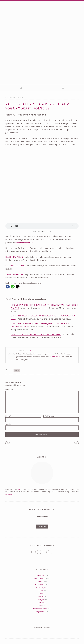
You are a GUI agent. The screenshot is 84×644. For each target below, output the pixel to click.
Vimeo (46, 551)
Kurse (41, 597)
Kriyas (41, 594)
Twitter (36, 551)
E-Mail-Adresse (49, 416)
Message (9, 389)
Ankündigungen (40, 579)
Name (8, 416)
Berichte (40, 582)
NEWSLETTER (55, 357)
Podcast (17, 371)
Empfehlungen (41, 585)
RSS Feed (52, 551)
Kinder (41, 591)
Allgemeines (40, 575)
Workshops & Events (40, 609)
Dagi (21, 97)
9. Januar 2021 (11, 97)
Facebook (9, 494)
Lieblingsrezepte (24, 242)
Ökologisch (41, 600)
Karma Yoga (40, 588)
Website (8, 424)
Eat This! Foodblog (15, 266)
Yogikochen (40, 612)
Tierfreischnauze (14, 274)
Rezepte (40, 606)
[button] (8, 287)
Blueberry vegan (14, 257)
